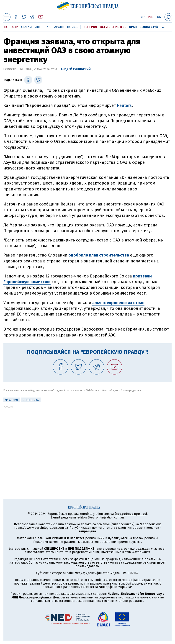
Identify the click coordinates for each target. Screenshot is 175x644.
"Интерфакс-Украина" (138, 580)
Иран (133, 27)
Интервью (43, 27)
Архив (59, 27)
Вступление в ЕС (113, 27)
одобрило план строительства (99, 255)
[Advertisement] (87, 440)
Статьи (27, 27)
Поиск (72, 27)
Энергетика (31, 400)
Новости (11, 27)
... (164, 26)
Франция (12, 400)
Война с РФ (149, 27)
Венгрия (90, 27)
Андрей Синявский (76, 69)
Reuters (124, 105)
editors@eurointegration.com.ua (101, 517)
